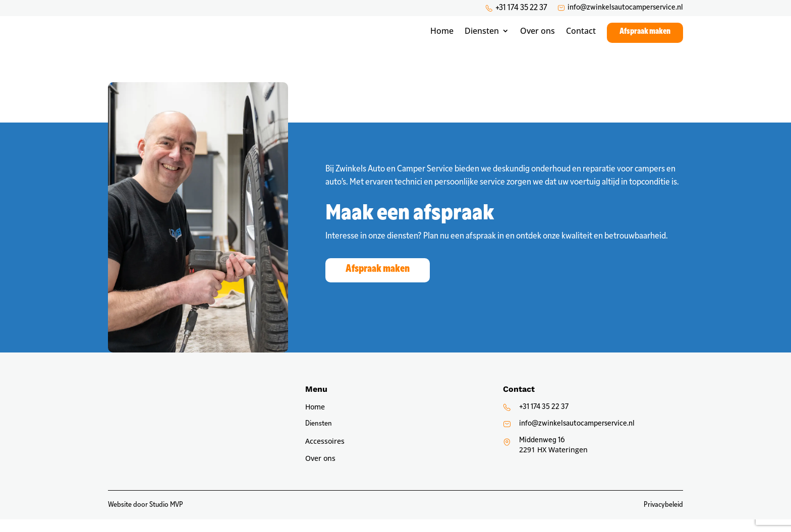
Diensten (482, 35)
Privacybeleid (663, 518)
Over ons (538, 35)
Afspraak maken (645, 35)
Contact (581, 35)
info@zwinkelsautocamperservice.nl (625, 8)
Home (442, 35)
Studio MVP (166, 518)
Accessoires (325, 454)
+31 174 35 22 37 (521, 8)
